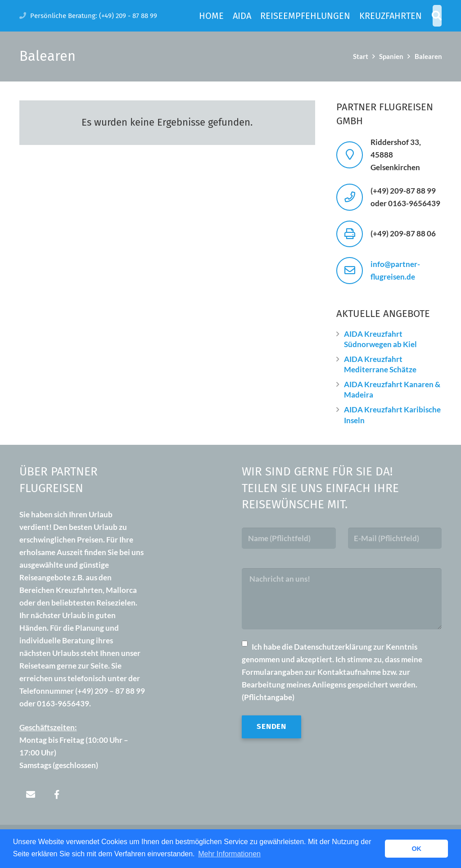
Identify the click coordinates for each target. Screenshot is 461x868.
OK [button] (416, 849)
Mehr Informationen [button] (229, 854)
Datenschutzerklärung (333, 647)
